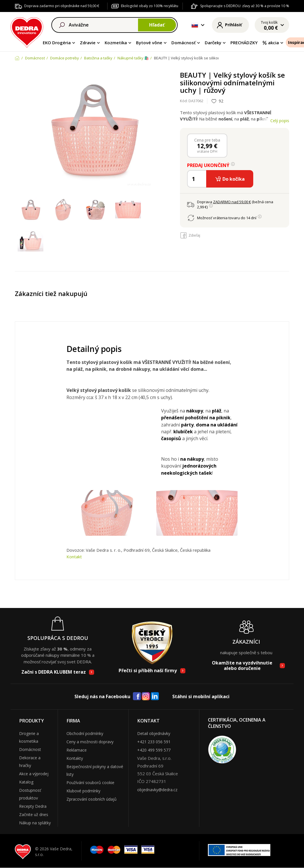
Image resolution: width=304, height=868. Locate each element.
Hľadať (157, 25)
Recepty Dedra (33, 806)
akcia (270, 43)
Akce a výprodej (34, 774)
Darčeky (213, 43)
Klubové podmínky (83, 791)
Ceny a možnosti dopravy (90, 742)
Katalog (26, 782)
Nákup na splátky (35, 823)
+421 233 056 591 (154, 742)
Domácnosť (184, 43)
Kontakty (75, 758)
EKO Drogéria (57, 43)
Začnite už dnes (34, 814)
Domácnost (30, 749)
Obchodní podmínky (85, 733)
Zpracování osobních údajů (92, 799)
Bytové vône (149, 43)
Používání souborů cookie (90, 783)
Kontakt (74, 557)
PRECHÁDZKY (244, 43)
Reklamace (77, 750)
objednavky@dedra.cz (157, 790)
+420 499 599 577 (154, 750)
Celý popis (280, 121)
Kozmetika (116, 43)
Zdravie (88, 43)
